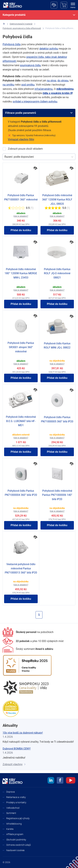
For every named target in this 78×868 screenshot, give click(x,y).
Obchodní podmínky (16, 840)
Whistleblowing (14, 824)
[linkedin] (51, 781)
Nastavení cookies (15, 850)
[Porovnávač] (54, 5)
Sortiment (11, 813)
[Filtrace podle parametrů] (39, 113)
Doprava (11, 792)
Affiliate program (15, 834)
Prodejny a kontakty (16, 802)
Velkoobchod (13, 808)
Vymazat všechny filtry (21, 139)
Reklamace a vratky (16, 797)
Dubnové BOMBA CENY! (17, 749)
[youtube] (71, 781)
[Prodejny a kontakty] (33, 641)
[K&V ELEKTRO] (13, 5)
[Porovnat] (35, 169)
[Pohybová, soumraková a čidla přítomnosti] (22, 28)
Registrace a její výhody (18, 818)
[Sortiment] (28, 649)
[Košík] (64, 5)
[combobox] (5, 157)
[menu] (73, 6)
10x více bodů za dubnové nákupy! (23, 733)
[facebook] (60, 781)
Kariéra (10, 829)
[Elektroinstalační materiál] (21, 24)
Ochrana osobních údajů (19, 845)
